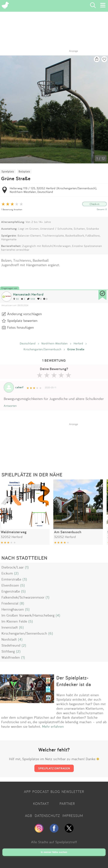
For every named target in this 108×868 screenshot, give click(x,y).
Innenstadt (10, 627)
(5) (23, 585)
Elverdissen (10, 585)
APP (27, 792)
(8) (22, 603)
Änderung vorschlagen (25, 314)
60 (16, 299)
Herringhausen (13, 609)
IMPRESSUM (73, 816)
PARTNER (67, 804)
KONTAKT (41, 804)
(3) (25, 579)
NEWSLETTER (73, 792)
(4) (58, 615)
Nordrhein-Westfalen (55, 343)
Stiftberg (8, 651)
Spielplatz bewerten (22, 321)
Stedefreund (11, 645)
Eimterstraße (11, 579)
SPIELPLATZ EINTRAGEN (54, 768)
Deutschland (28, 343)
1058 (31, 299)
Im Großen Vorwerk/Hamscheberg (28, 615)
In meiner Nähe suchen (54, 852)
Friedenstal (10, 603)
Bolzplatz (24, 171)
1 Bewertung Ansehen (12, 209)
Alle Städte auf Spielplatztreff (54, 842)
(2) (16, 573)
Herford (78, 343)
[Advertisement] (56, 444)
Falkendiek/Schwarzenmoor (23, 597)
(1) (27, 567)
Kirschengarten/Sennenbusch (43, 349)
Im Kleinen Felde (14, 621)
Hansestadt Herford (28, 294)
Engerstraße (11, 591)
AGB (29, 816)
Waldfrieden (11, 657)
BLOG (55, 792)
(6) (21, 627)
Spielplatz (8, 171)
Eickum (7, 573)
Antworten (10, 406)
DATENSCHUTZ (47, 816)
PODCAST (41, 792)
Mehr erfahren (53, 726)
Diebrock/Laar (13, 567)
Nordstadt (9, 639)
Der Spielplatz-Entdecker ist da (74, 681)
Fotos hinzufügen (21, 327)
